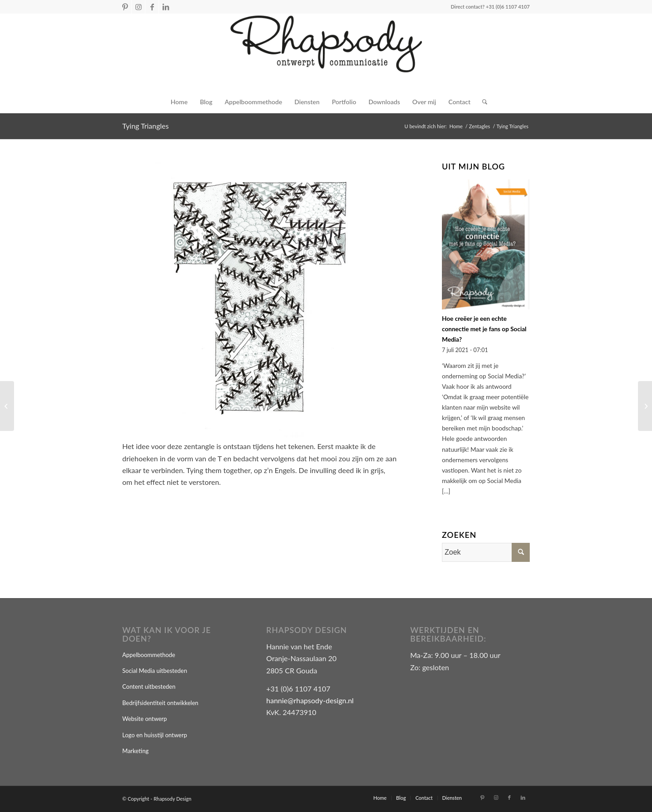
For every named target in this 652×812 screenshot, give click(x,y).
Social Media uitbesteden (155, 671)
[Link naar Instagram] (138, 7)
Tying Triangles (146, 126)
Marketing (135, 751)
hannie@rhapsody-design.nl (310, 700)
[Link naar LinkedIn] (166, 7)
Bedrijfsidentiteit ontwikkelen (160, 703)
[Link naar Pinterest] (125, 7)
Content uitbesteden (149, 686)
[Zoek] (482, 102)
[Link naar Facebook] (152, 7)
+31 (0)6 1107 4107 (508, 7)
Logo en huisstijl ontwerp (155, 735)
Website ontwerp (145, 719)
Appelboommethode (149, 655)
